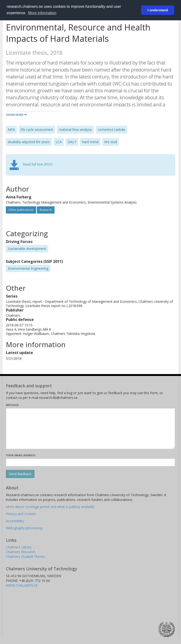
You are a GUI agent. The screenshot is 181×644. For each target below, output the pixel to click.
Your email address (21, 455)
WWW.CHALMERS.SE (22, 585)
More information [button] (42, 13)
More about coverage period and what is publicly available (50, 507)
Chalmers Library (19, 547)
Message (12, 405)
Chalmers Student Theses (25, 557)
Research (46, 210)
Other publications (21, 210)
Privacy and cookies (21, 514)
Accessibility (15, 521)
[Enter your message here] (90, 429)
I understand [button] (158, 10)
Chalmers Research (21, 552)
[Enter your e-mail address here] (90, 462)
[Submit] (20, 474)
